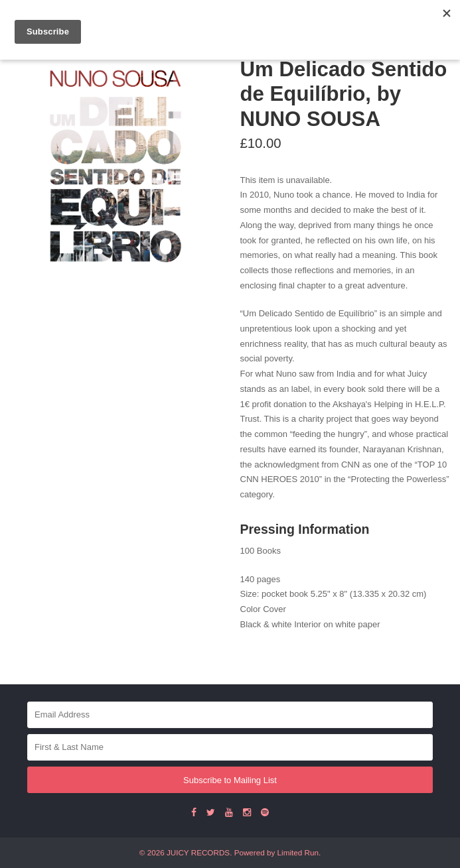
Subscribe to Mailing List (230, 780)
